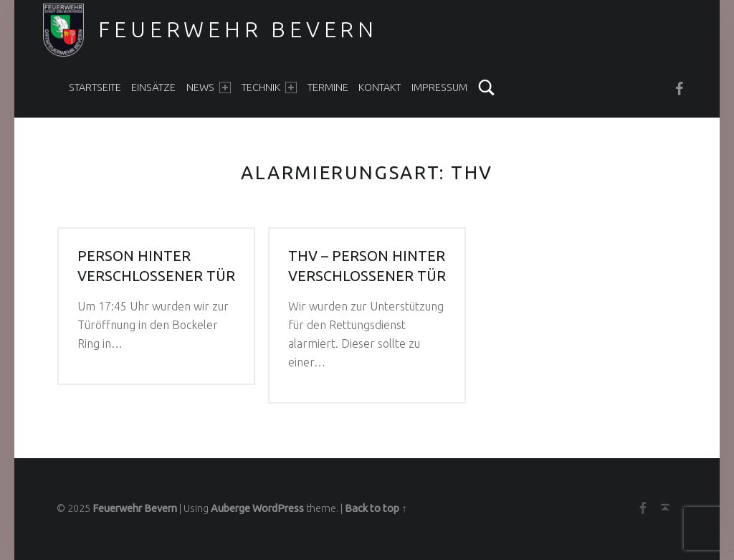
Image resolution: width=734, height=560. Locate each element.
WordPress (278, 508)
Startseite (95, 87)
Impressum (439, 87)
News (209, 87)
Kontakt (380, 87)
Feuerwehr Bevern (238, 29)
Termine (328, 87)
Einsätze (153, 87)
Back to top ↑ (376, 508)
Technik (269, 87)
